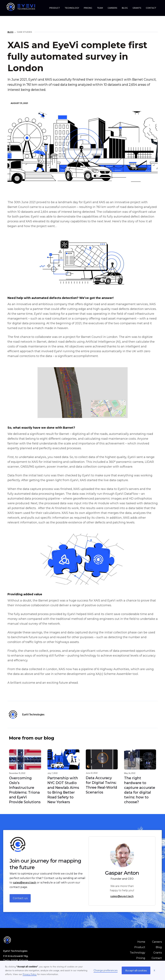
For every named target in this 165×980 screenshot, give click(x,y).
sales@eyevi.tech (25, 883)
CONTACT (151, 8)
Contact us (20, 898)
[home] (23, 7)
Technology (138, 953)
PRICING (88, 8)
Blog (10, 32)
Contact (157, 958)
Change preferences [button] (106, 970)
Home (141, 942)
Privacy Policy (30, 974)
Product (140, 947)
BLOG (125, 8)
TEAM (100, 8)
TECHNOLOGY (72, 8)
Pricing (141, 958)
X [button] (154, 970)
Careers (157, 942)
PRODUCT (55, 8)
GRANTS (137, 8)
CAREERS (112, 8)
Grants (158, 953)
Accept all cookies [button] (136, 970)
